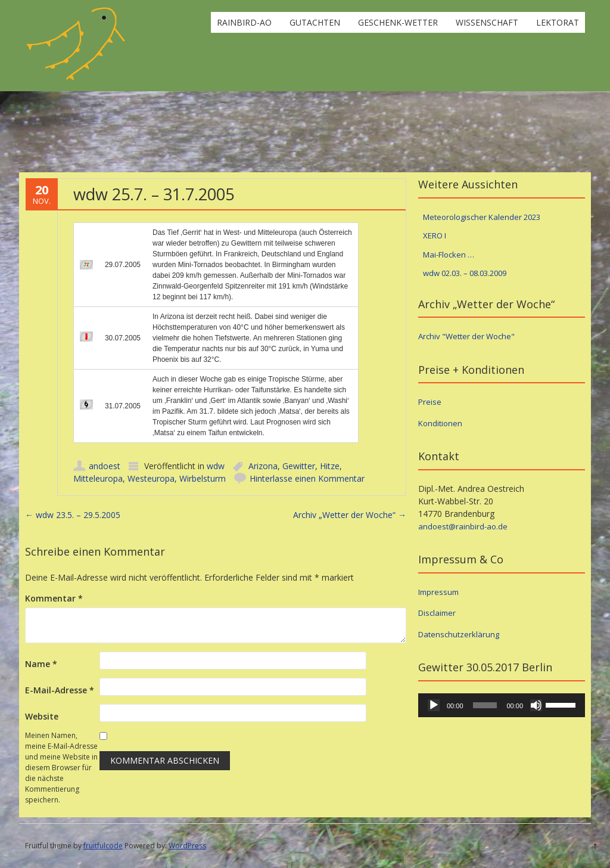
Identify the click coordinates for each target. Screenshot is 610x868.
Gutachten (315, 22)
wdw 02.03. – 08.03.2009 (465, 273)
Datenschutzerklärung (459, 634)
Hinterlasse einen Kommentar (307, 478)
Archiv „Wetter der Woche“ (350, 515)
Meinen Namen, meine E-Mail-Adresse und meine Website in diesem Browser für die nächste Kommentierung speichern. (61, 768)
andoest (105, 466)
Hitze (330, 466)
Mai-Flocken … (449, 255)
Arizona (263, 466)
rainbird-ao (244, 22)
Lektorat (558, 22)
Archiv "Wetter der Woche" (466, 336)
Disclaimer (437, 613)
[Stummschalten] (536, 705)
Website (42, 716)
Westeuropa (151, 478)
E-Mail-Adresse (60, 690)
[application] (502, 705)
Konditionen (440, 423)
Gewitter (299, 466)
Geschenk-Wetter (398, 22)
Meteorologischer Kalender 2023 (482, 217)
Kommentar (54, 598)
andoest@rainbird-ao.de (463, 526)
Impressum (438, 592)
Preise (430, 402)
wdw (216, 466)
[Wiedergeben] (434, 705)
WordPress (187, 846)
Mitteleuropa (98, 478)
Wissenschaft (487, 22)
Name (41, 664)
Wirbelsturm (203, 478)
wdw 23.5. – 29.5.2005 (73, 515)
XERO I (435, 235)
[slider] (485, 705)
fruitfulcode (103, 846)
